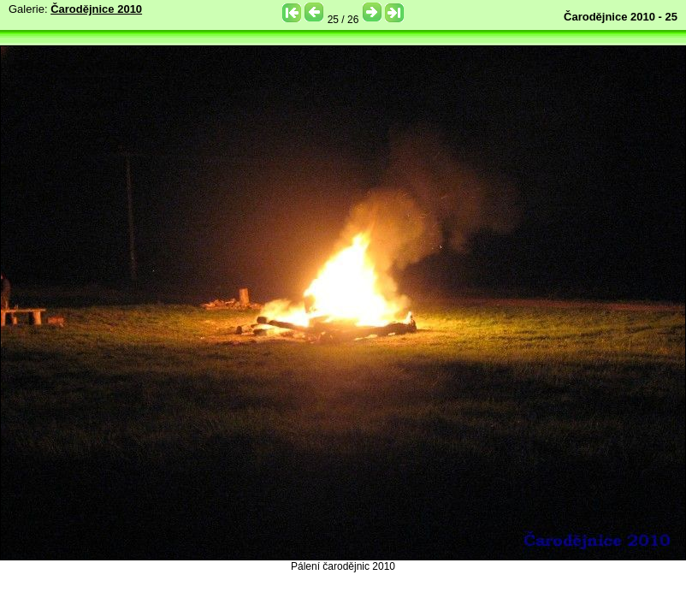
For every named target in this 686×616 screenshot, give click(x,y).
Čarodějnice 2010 (96, 9)
